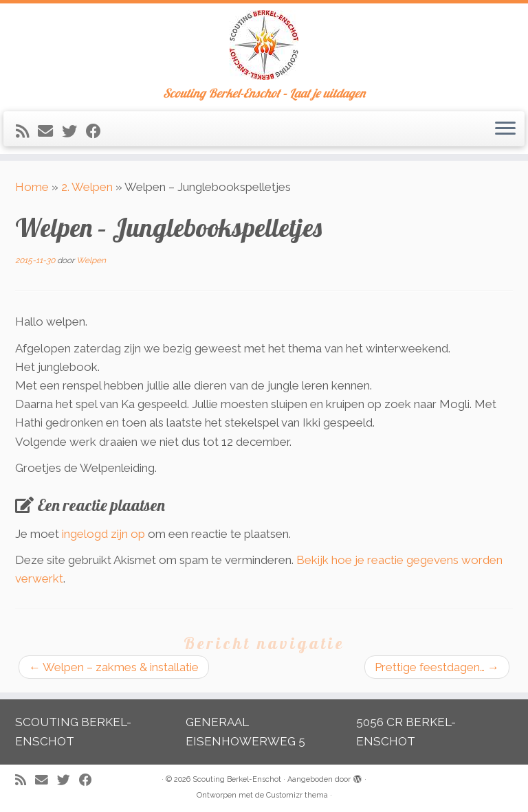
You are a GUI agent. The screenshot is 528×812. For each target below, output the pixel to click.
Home (32, 187)
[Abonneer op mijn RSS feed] (27, 131)
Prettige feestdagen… (437, 667)
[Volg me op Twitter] (74, 131)
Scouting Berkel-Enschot (237, 779)
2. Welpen (87, 187)
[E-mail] (50, 131)
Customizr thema (297, 795)
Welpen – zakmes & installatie (114, 667)
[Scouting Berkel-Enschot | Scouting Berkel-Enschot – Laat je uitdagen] (264, 45)
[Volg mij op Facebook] (98, 131)
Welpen (91, 260)
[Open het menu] (505, 129)
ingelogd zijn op (103, 534)
